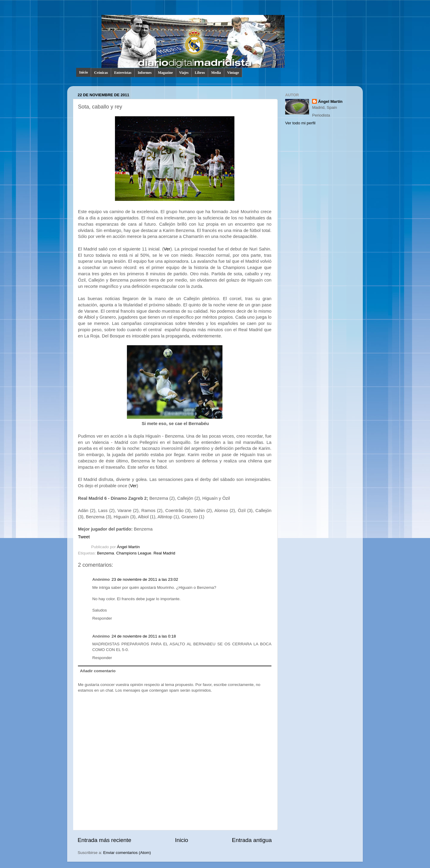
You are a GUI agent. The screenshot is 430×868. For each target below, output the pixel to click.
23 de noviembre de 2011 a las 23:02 (145, 579)
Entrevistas (123, 73)
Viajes (184, 73)
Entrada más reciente (105, 840)
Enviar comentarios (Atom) (127, 853)
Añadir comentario (98, 671)
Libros (200, 73)
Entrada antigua (252, 840)
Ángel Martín (129, 547)
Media (216, 73)
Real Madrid (164, 553)
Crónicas (101, 73)
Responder (102, 618)
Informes (145, 73)
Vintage (233, 73)
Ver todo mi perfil (300, 123)
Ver (167, 249)
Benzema (106, 553)
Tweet (84, 537)
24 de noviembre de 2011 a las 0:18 (144, 636)
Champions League (134, 553)
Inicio (83, 72)
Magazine (165, 73)
